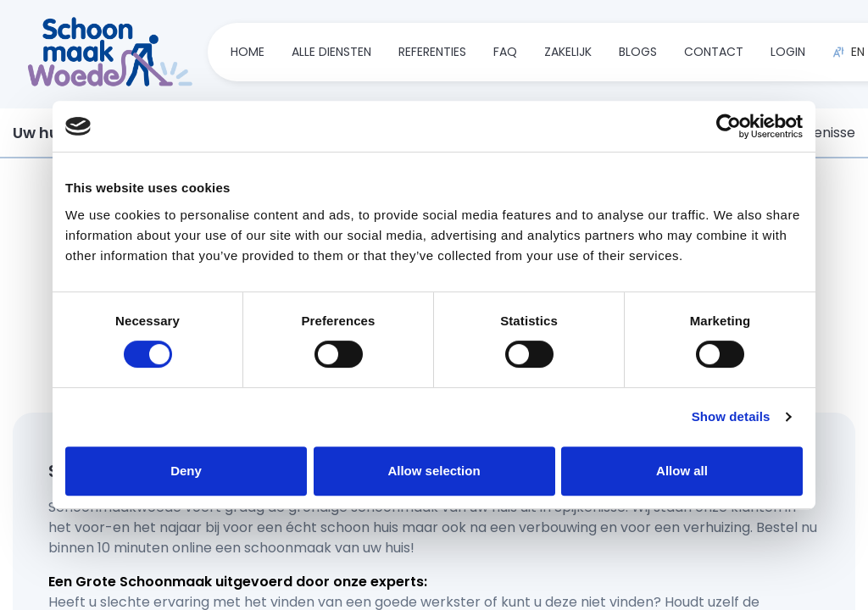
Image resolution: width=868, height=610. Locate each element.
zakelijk (568, 53)
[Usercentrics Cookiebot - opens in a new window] (729, 126)
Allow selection (434, 471)
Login (788, 53)
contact (714, 53)
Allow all (682, 471)
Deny (186, 471)
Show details (731, 416)
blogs (638, 53)
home (248, 53)
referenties (432, 53)
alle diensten (331, 53)
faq (505, 53)
